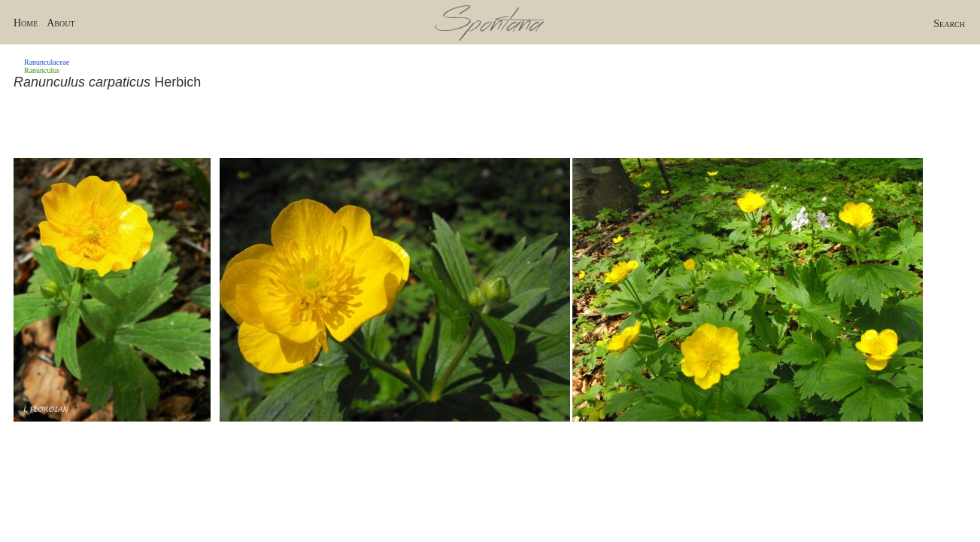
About (61, 23)
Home (26, 23)
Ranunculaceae (47, 62)
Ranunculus (42, 70)
